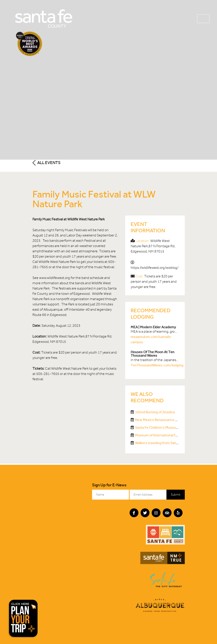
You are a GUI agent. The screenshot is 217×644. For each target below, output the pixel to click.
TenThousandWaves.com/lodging (157, 365)
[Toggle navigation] (203, 19)
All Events (46, 163)
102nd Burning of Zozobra (155, 412)
